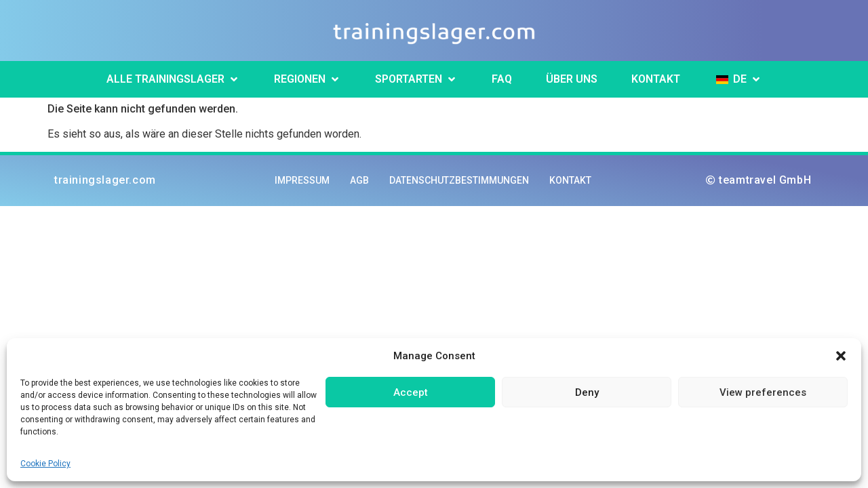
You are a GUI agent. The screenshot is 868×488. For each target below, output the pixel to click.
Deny (587, 392)
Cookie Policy (45, 464)
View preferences (763, 392)
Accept (411, 392)
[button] (841, 356)
